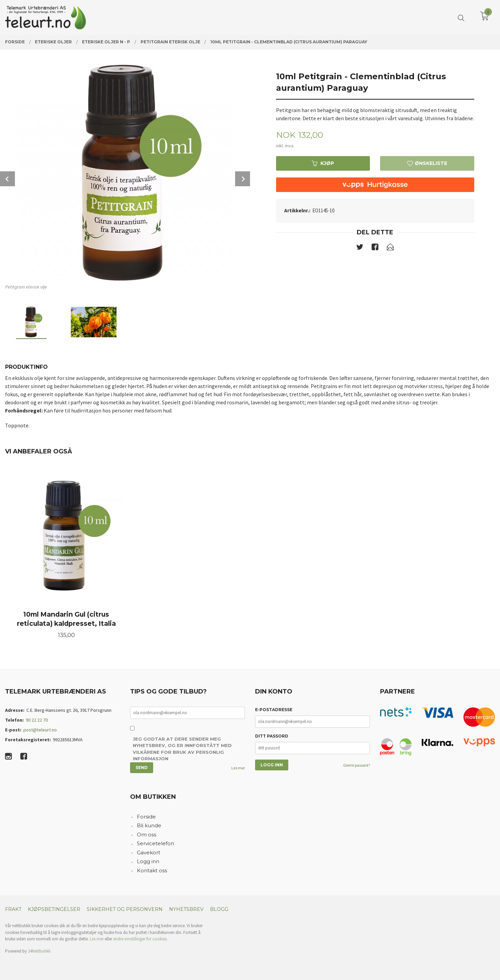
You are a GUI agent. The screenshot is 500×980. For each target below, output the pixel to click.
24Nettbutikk (39, 951)
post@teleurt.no (40, 730)
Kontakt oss (152, 870)
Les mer (238, 768)
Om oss (147, 835)
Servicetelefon (155, 843)
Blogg (219, 909)
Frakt (13, 909)
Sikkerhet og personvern (125, 909)
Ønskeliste (427, 163)
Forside (146, 817)
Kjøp (323, 163)
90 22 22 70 (37, 720)
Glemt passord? (357, 765)
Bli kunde (149, 825)
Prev (7, 179)
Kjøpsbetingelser (54, 909)
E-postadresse (274, 710)
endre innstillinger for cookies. (140, 939)
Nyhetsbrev (186, 909)
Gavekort (149, 853)
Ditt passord (272, 736)
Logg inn (148, 861)
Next (243, 179)
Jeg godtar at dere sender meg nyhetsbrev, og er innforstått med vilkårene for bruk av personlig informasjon (182, 749)
